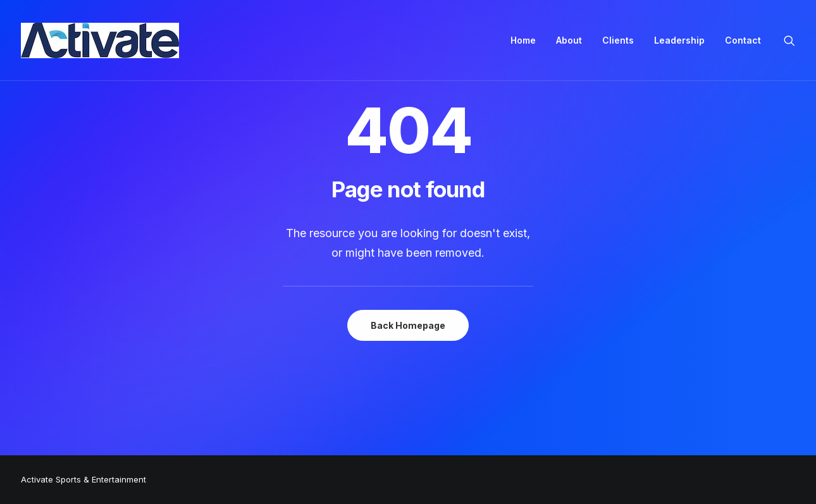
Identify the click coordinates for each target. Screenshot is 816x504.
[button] (789, 40)
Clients (618, 40)
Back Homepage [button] (408, 325)
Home (523, 40)
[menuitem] (523, 40)
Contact (743, 40)
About (569, 40)
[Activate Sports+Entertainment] (100, 40)
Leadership (679, 40)
